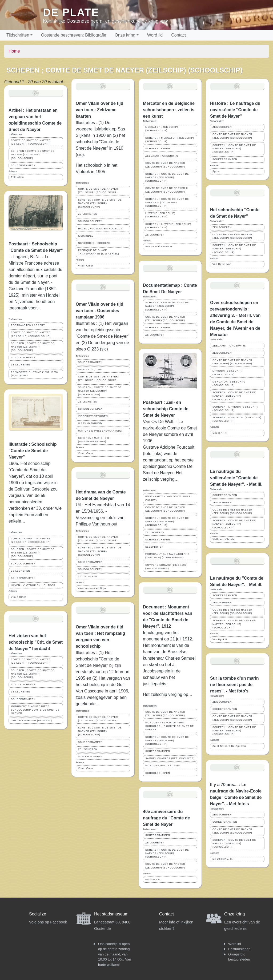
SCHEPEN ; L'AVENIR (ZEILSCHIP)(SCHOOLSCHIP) (168, 226)
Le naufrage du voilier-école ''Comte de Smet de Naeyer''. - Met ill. (236, 478)
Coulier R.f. (220, 433)
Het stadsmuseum (111, 914)
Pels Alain (17, 177)
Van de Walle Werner (159, 246)
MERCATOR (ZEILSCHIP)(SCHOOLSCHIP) (162, 129)
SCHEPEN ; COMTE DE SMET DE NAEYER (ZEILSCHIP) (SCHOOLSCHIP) (33, 154)
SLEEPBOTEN (154, 547)
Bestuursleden (239, 949)
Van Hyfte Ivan (222, 264)
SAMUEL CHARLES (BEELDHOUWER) (170, 758)
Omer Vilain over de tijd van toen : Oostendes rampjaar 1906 (99, 311)
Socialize (38, 914)
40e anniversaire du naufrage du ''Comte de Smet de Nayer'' (166, 818)
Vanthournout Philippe (92, 588)
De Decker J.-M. (223, 859)
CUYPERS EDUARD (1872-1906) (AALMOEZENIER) (166, 567)
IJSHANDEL (86, 236)
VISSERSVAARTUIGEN (93, 416)
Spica (216, 171)
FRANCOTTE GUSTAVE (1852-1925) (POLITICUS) (34, 374)
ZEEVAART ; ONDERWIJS (162, 156)
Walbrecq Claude (223, 539)
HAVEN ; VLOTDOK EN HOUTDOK (33, 585)
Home (14, 51)
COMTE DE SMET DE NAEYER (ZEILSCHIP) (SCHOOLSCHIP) (31, 142)
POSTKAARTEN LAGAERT (28, 325)
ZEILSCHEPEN (21, 365)
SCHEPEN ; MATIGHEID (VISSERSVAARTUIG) (94, 440)
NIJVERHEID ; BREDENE (94, 243)
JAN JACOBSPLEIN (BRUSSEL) (31, 720)
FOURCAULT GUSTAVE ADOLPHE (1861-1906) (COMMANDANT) (167, 556)
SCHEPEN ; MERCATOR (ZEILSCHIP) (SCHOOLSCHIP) (170, 140)
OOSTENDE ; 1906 (90, 369)
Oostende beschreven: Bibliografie (74, 35)
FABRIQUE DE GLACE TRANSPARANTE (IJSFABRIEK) (99, 252)
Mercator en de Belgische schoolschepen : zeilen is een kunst (169, 110)
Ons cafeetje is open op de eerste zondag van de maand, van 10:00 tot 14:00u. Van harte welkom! (115, 954)
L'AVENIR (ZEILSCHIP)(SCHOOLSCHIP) (160, 215)
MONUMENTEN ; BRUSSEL (163, 766)
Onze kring (125, 35)
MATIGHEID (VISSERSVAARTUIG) (100, 431)
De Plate (71, 12)
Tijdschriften (18, 35)
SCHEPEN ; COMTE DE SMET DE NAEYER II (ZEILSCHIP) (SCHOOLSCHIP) (167, 202)
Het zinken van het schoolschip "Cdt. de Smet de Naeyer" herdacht (36, 642)
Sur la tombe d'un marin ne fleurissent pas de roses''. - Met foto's (234, 685)
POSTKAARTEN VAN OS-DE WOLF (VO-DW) (168, 498)
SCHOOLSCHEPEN (23, 357)
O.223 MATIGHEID (90, 423)
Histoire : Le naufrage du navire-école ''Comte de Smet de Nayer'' (235, 110)
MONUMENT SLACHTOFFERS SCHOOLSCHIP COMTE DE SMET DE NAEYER (35, 710)
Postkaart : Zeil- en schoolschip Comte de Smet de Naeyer (166, 409)
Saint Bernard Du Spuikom (230, 746)
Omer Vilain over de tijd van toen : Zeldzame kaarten (99, 110)
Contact (178, 35)
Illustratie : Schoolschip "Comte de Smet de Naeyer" (33, 451)
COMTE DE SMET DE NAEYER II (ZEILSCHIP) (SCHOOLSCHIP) (167, 190)
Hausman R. (153, 879)
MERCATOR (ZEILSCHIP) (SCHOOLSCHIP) (229, 383)
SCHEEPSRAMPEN (23, 165)
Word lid (155, 35)
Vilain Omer (19, 597)
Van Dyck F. (220, 639)
